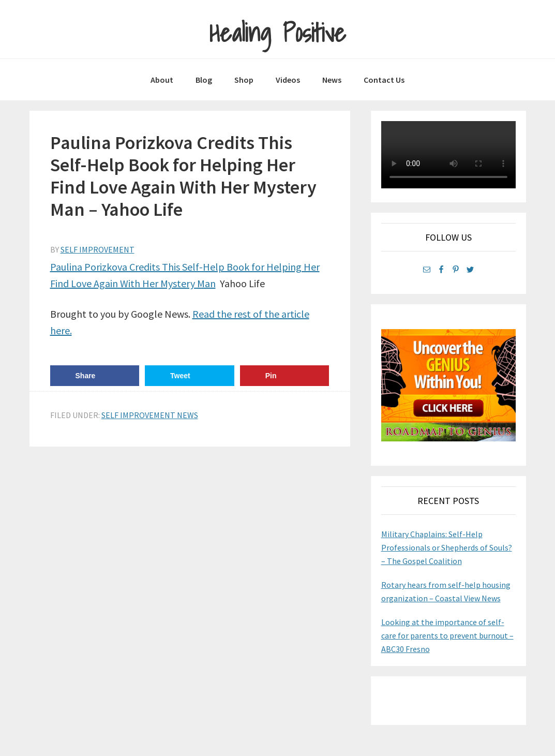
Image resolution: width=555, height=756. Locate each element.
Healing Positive (277, 33)
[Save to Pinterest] (285, 376)
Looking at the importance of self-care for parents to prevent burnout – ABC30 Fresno (447, 635)
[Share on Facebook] (95, 376)
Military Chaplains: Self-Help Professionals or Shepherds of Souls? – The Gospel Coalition (447, 547)
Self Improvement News (150, 415)
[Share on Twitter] (190, 376)
